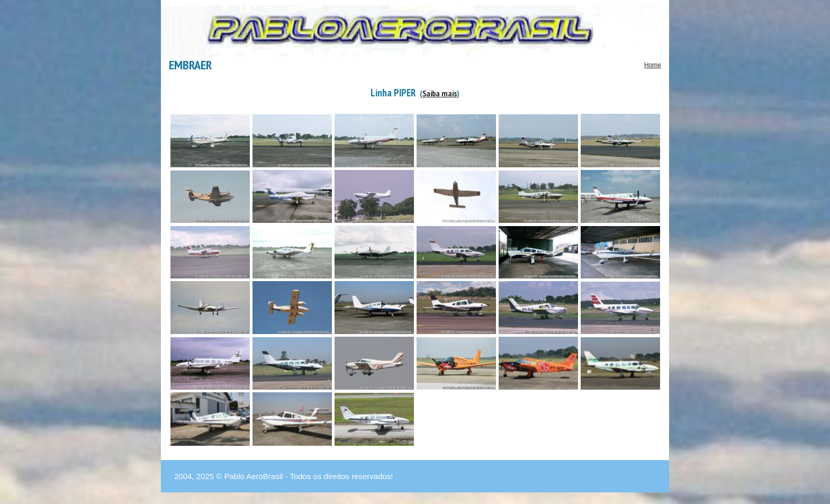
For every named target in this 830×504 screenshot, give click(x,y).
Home (653, 65)
